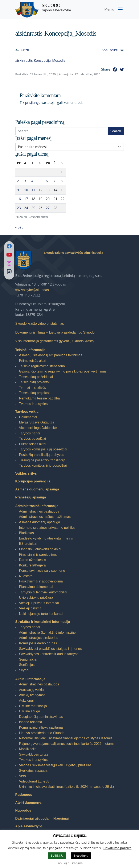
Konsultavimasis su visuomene (42, 571)
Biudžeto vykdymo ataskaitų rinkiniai (46, 538)
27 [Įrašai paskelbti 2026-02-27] (48, 208)
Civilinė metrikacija (33, 706)
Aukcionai (26, 700)
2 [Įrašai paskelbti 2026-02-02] (18, 181)
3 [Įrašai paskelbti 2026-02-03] (25, 181)
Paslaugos (24, 795)
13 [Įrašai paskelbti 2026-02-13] (48, 190)
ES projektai (28, 544)
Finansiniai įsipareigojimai (38, 555)
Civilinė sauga (30, 711)
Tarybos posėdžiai (33, 439)
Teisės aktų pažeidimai (36, 377)
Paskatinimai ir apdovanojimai (41, 581)
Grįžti (25, 50)
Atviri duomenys (28, 803)
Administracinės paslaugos (39, 511)
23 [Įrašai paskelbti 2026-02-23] (19, 208)
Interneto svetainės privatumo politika (47, 528)
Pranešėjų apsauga (31, 497)
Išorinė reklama (31, 722)
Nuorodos (23, 810)
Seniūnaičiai (28, 659)
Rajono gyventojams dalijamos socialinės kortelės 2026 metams (67, 744)
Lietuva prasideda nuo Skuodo (42, 733)
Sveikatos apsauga (33, 771)
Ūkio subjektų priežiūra (36, 598)
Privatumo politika (118, 848)
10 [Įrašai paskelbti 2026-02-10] (26, 190)
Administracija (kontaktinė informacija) (47, 632)
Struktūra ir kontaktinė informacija (43, 622)
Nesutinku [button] (81, 855)
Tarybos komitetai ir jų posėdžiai (43, 465)
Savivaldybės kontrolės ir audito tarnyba (49, 654)
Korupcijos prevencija (33, 481)
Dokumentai (28, 417)
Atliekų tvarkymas (32, 695)
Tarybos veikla (27, 412)
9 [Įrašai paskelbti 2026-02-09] (18, 190)
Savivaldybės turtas (34, 754)
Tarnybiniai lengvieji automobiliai (43, 592)
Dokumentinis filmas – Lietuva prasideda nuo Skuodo (55, 332)
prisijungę (33, 103)
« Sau (20, 227)
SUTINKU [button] (57, 855)
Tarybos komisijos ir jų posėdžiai (43, 449)
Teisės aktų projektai (34, 382)
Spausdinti (110, 50)
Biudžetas (26, 533)
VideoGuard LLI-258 (34, 781)
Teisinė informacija (30, 350)
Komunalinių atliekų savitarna (41, 727)
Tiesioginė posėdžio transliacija (42, 460)
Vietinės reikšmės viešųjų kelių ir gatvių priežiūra (55, 765)
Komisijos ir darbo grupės (38, 643)
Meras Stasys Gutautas (37, 422)
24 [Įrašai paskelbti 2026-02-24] (26, 208)
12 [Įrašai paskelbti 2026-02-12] (40, 190)
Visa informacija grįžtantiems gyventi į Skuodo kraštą (55, 341)
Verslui (24, 776)
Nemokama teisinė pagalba (40, 398)
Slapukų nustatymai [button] (69, 863)
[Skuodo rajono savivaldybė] (27, 10)
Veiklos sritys (26, 473)
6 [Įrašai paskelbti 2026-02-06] (47, 181)
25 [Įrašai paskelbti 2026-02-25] (33, 208)
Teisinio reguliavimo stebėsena (42, 366)
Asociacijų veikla (31, 690)
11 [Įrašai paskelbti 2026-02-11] (33, 190)
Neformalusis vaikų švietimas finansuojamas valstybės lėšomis (66, 738)
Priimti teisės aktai (33, 361)
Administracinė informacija (37, 506)
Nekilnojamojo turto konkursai (41, 614)
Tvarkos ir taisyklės (33, 404)
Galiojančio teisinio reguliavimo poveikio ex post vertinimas (63, 371)
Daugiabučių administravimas (41, 717)
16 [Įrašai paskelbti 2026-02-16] (19, 199)
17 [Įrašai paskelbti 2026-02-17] (26, 199)
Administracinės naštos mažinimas (45, 517)
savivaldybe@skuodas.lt (33, 290)
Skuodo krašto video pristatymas (40, 324)
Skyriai (24, 670)
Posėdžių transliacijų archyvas (42, 455)
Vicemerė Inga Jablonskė (38, 428)
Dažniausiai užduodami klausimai (42, 818)
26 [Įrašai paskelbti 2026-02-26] (40, 208)
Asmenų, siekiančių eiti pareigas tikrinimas (51, 355)
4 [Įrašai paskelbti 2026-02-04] (32, 181)
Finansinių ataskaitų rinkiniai (40, 549)
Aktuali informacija (30, 679)
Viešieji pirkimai (31, 608)
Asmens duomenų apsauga (37, 489)
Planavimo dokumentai (36, 587)
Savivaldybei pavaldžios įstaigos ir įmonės (50, 649)
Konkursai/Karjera (32, 565)
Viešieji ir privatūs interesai (39, 603)
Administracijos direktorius (39, 638)
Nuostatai (26, 576)
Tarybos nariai (30, 433)
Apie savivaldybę (29, 826)
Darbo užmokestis (33, 560)
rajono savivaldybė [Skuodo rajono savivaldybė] (56, 8)
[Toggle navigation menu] (114, 10)
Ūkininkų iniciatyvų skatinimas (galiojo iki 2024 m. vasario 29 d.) (67, 787)
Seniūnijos (27, 665)
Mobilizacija (28, 749)
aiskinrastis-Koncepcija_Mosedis (40, 60)
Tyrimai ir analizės (33, 388)
